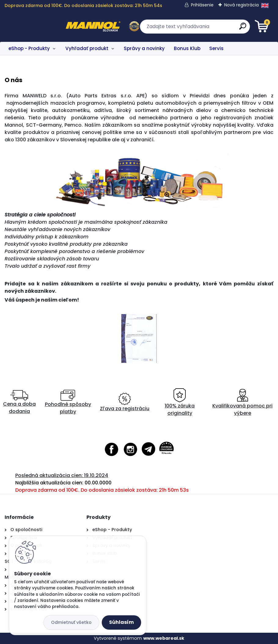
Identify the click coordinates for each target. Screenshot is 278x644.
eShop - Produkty (29, 48)
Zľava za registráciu (125, 402)
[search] (212, 29)
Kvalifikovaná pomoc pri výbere (242, 402)
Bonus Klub (187, 48)
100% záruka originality (180, 402)
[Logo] (42, 27)
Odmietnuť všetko (71, 622)
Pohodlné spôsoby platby (68, 402)
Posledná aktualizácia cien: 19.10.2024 (62, 475)
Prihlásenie (202, 5)
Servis (216, 48)
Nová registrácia (241, 5)
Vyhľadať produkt (87, 48)
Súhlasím (121, 622)
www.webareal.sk (164, 638)
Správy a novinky (144, 48)
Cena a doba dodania (19, 402)
